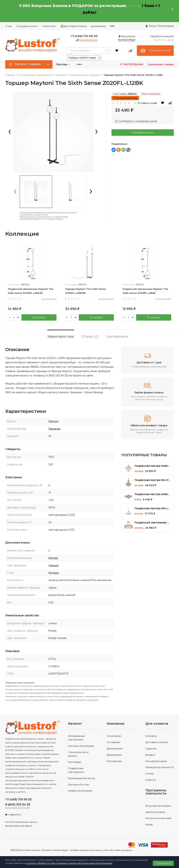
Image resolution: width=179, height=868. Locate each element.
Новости (151, 780)
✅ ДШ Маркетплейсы (74, 26)
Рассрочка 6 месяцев (158, 818)
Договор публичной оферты (19, 826)
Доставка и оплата (157, 742)
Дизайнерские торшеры (85, 75)
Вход (152, 26)
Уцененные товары (161, 64)
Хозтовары (75, 762)
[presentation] (10, 132)
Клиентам (50, 26)
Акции (149, 824)
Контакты (151, 736)
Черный (53, 565)
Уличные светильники (81, 746)
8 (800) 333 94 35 (18, 805)
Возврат (150, 755)
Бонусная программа (158, 806)
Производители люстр (82, 778)
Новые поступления (80, 791)
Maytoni (53, 421)
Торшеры (61, 75)
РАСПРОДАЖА (131, 64)
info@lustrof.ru (15, 815)
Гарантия (151, 748)
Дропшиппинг (115, 748)
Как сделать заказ (156, 761)
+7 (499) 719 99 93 (18, 799)
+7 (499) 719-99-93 (84, 36)
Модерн (54, 573)
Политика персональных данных (21, 822)
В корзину (39, 317)
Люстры (63, 64)
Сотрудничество (27, 26)
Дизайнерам (99, 26)
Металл (53, 558)
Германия (54, 429)
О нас (9, 26)
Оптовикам (114, 742)
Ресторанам (114, 761)
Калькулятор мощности (160, 767)
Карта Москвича (155, 812)
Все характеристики (125, 98)
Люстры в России (78, 785)
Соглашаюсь (163, 863)
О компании (114, 736)
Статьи (150, 773)
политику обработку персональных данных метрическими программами (69, 863)
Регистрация (166, 26)
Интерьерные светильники (35, 75)
